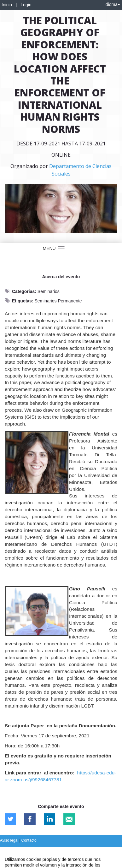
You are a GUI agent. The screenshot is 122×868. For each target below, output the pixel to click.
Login (26, 5)
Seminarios (49, 291)
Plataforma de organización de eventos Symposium (61, 851)
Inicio (7, 5)
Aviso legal (10, 840)
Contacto (29, 840)
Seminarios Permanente (58, 301)
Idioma (112, 4)
